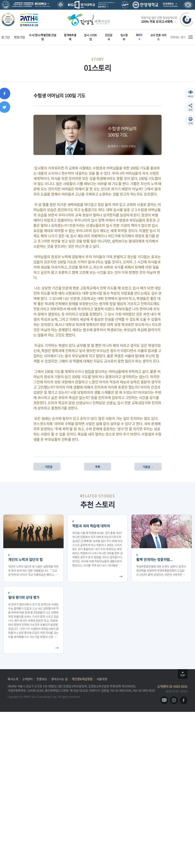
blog (164, 700)
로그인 (6, 37)
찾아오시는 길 (59, 679)
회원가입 (20, 37)
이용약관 (102, 679)
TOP (183, 674)
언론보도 (42, 679)
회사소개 (13, 679)
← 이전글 (47, 467)
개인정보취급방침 (82, 679)
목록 (97, 467)
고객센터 (27, 679)
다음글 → (148, 467)
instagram (174, 700)
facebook (184, 700)
